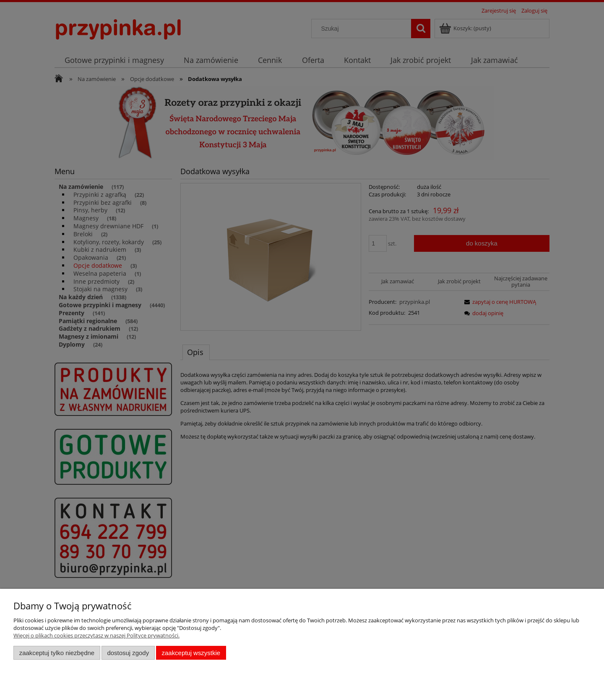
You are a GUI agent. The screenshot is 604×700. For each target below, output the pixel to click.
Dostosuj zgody (128, 653)
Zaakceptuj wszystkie (191, 653)
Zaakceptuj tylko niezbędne (57, 653)
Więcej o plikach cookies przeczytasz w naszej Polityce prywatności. (96, 635)
